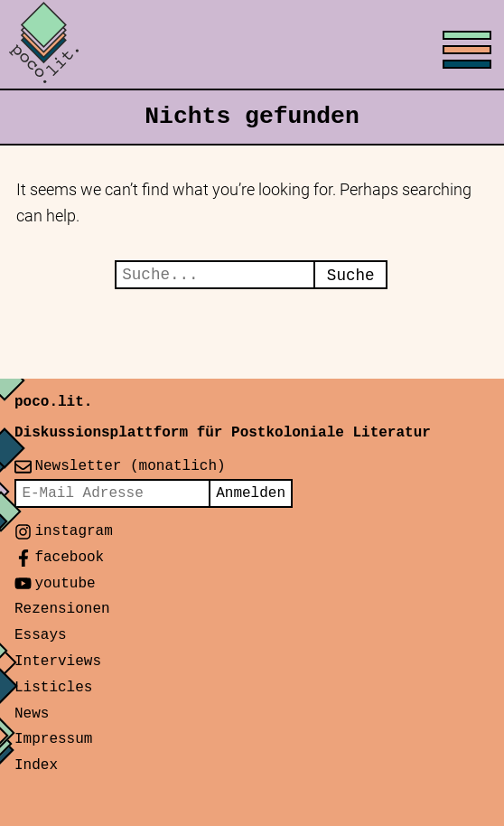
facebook (69, 558)
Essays (41, 635)
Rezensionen (62, 609)
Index (36, 765)
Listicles (53, 688)
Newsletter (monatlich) (130, 466)
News (32, 714)
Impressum (53, 739)
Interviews (58, 662)
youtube (65, 584)
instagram (73, 531)
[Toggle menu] (252, 45)
